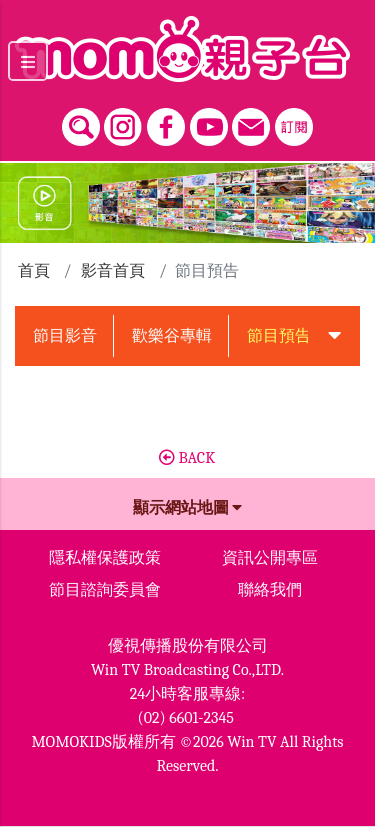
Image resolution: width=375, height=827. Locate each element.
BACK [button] (187, 458)
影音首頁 (113, 271)
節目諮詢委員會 (105, 590)
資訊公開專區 (270, 558)
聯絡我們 (270, 590)
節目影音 (65, 336)
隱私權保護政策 (105, 558)
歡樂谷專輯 (172, 336)
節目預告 (279, 336)
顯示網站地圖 (188, 508)
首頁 (34, 271)
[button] (334, 336)
